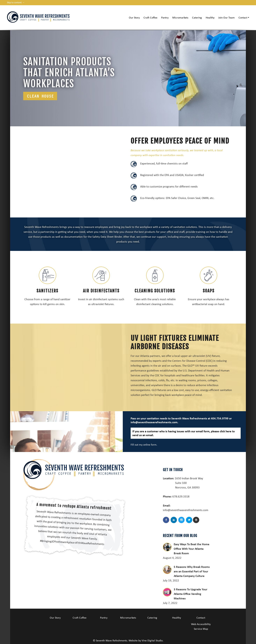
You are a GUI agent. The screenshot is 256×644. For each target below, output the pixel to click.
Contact (244, 17)
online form (151, 444)
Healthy (210, 17)
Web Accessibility (201, 624)
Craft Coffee (150, 17)
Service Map (201, 629)
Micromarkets (180, 17)
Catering (197, 17)
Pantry (165, 17)
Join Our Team (226, 17)
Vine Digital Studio (152, 640)
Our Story (134, 17)
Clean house (40, 96)
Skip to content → (16, 2)
